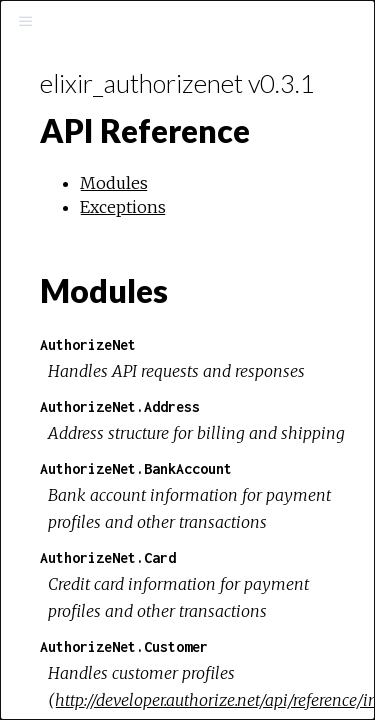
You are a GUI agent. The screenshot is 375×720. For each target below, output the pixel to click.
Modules (114, 183)
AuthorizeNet (88, 344)
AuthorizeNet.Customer (124, 646)
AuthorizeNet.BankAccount (136, 468)
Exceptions (123, 207)
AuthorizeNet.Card (108, 557)
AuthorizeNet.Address (120, 406)
